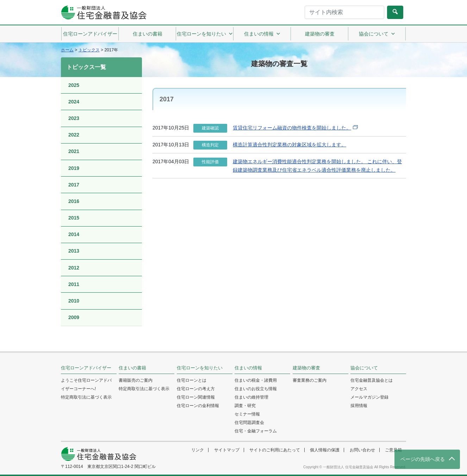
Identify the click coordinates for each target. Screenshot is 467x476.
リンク (198, 450)
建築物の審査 (320, 34)
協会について (377, 34)
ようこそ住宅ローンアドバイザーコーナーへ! (86, 385)
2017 (74, 185)
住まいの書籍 (148, 34)
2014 (74, 234)
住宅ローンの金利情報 (198, 406)
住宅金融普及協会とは (372, 380)
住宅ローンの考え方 (196, 389)
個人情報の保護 (325, 450)
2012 (74, 268)
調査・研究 (245, 406)
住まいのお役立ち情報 (256, 389)
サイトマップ (227, 450)
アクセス (359, 389)
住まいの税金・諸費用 (256, 380)
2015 (74, 218)
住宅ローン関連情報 (196, 397)
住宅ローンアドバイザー (90, 34)
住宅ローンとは (192, 380)
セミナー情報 (247, 414)
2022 (74, 135)
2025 (74, 85)
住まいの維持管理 (251, 397)
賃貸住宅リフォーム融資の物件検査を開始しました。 (292, 128)
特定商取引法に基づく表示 (86, 397)
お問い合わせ (362, 450)
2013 (74, 251)
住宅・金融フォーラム (256, 431)
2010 (74, 301)
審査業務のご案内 (310, 380)
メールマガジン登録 (369, 397)
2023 (74, 118)
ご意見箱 (393, 450)
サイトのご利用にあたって (275, 450)
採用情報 (359, 406)
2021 (74, 151)
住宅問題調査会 (249, 423)
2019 (74, 168)
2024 (74, 102)
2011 (74, 284)
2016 (74, 201)
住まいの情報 (262, 34)
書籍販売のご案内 (136, 380)
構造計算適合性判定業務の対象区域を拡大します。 (289, 145)
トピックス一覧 (86, 67)
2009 (74, 317)
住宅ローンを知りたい (205, 34)
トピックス (89, 50)
